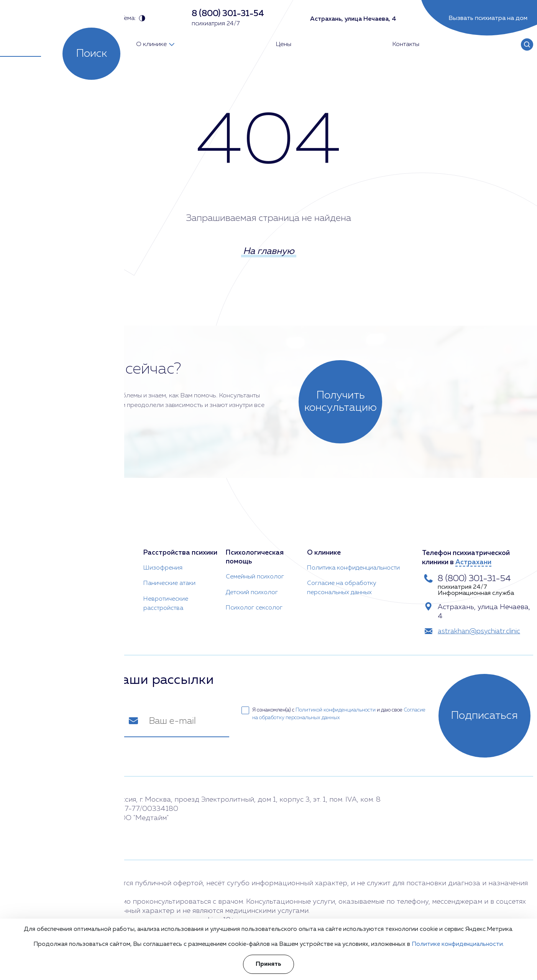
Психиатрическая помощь (91, 550)
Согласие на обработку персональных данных (342, 581)
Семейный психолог (255, 570)
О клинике (324, 546)
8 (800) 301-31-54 (477, 572)
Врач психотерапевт (25, 581)
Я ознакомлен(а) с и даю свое (334, 712)
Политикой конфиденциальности (336, 708)
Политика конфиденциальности (353, 561)
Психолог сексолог (254, 601)
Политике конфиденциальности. (458, 944)
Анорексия (77, 570)
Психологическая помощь (255, 550)
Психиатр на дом (28, 561)
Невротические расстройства (166, 596)
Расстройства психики (181, 546)
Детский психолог (251, 586)
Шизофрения (163, 561)
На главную (269, 253)
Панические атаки (169, 576)
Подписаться (487, 714)
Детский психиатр (30, 601)
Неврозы (75, 586)
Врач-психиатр (30, 546)
